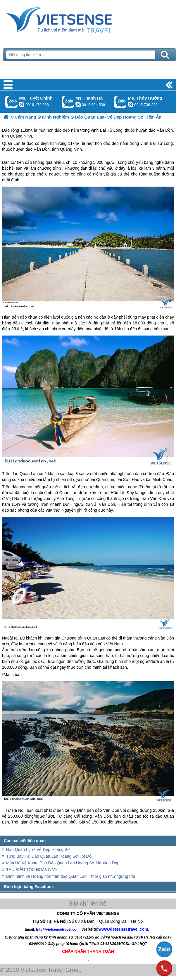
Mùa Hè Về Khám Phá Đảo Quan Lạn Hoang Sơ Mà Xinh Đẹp (63, 863)
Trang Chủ (74, 19)
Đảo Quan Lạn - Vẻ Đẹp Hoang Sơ (38, 849)
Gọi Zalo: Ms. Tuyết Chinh (12, 102)
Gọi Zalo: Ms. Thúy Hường (120, 102)
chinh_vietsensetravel (22, 105)
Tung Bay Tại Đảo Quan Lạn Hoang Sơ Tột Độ (49, 856)
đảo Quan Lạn (25, 474)
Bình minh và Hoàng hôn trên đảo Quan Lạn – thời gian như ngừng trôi (71, 876)
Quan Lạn (11, 143)
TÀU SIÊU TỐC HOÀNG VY (32, 870)
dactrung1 (130, 105)
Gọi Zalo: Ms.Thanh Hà (68, 102)
